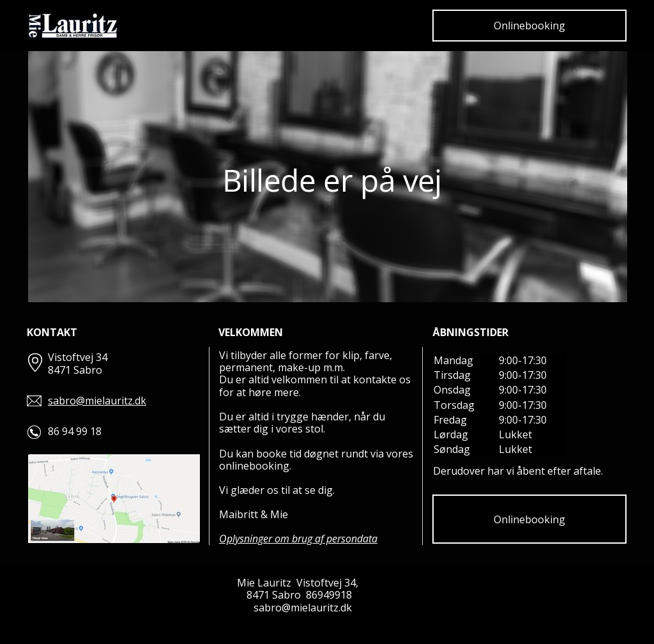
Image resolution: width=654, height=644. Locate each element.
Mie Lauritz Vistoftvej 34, (299, 583)
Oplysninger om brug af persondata (298, 539)
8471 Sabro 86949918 (299, 595)
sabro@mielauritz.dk (97, 401)
